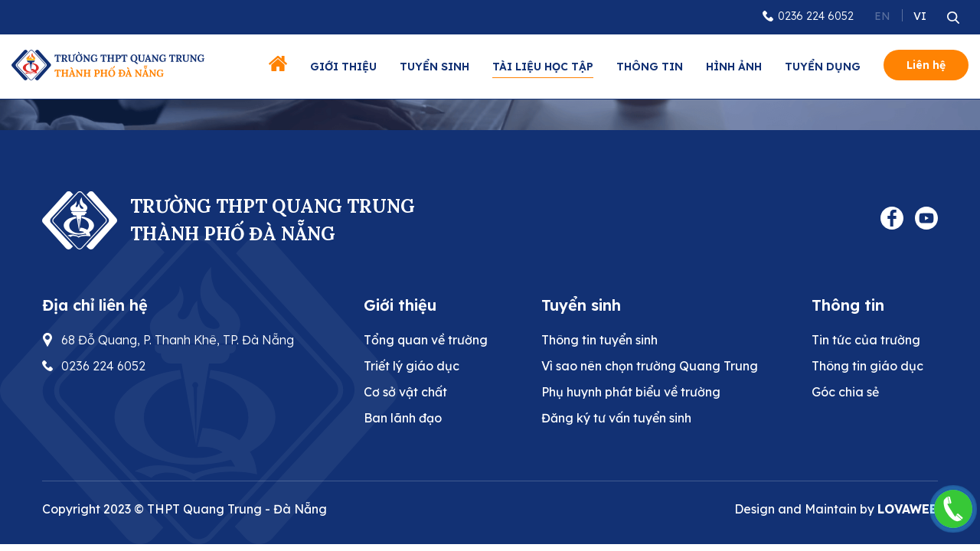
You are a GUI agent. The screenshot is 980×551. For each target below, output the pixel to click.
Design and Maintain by (836, 509)
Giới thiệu (343, 67)
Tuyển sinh (434, 67)
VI (920, 16)
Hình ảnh (734, 67)
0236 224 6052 (816, 16)
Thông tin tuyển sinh (599, 340)
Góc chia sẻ (845, 392)
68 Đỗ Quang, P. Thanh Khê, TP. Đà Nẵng (178, 340)
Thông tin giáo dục (867, 366)
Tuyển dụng (823, 67)
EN (882, 16)
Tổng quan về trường (426, 340)
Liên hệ (926, 65)
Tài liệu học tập (543, 67)
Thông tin (650, 67)
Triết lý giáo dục (412, 366)
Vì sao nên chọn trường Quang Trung (650, 366)
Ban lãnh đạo (403, 418)
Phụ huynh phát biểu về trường (631, 392)
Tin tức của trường (866, 340)
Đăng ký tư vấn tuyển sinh (616, 418)
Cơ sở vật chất (405, 392)
